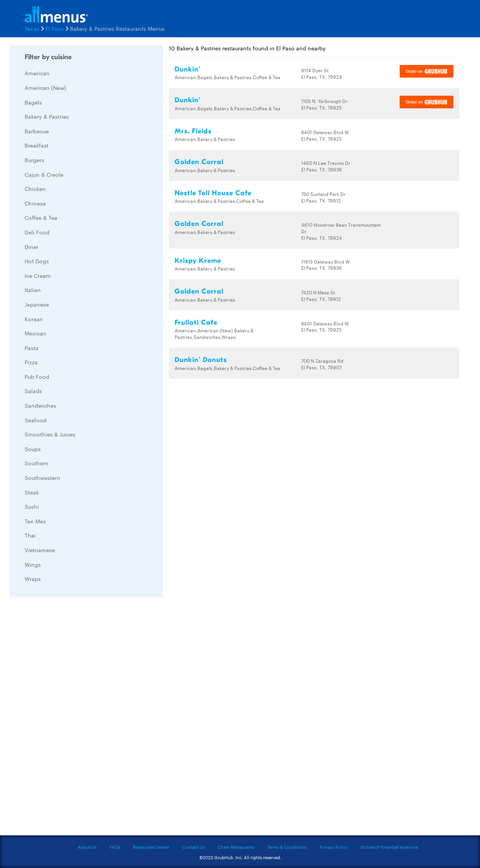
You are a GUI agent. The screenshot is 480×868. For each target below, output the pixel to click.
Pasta (32, 348)
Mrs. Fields (193, 131)
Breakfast (37, 145)
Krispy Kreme (198, 261)
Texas (32, 28)
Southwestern (42, 478)
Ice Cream (38, 276)
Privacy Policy (334, 847)
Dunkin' (187, 69)
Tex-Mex (35, 521)
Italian (33, 290)
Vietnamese (40, 550)
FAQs (115, 847)
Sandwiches (40, 405)
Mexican (36, 333)
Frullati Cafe (196, 323)
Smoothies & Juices (50, 434)
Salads (33, 391)
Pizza (31, 362)
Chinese (35, 203)
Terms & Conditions (287, 847)
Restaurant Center (151, 847)
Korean (34, 319)
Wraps (33, 579)
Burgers (34, 160)
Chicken (35, 189)
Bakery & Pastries (47, 116)
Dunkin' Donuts (201, 360)
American (37, 73)
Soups (33, 449)
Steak (32, 492)
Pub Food (37, 377)
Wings (33, 564)
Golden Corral (199, 162)
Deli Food (37, 232)
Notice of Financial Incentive (389, 847)
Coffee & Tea (41, 217)
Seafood (36, 420)
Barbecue (37, 131)
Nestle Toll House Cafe (213, 193)
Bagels (33, 102)
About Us (87, 847)
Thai (30, 535)
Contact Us (193, 847)
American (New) (45, 88)
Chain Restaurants (236, 847)
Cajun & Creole (44, 174)
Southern (37, 463)
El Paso (55, 28)
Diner (32, 247)
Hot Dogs (37, 261)
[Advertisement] (67, 719)
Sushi (32, 506)
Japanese (37, 304)
